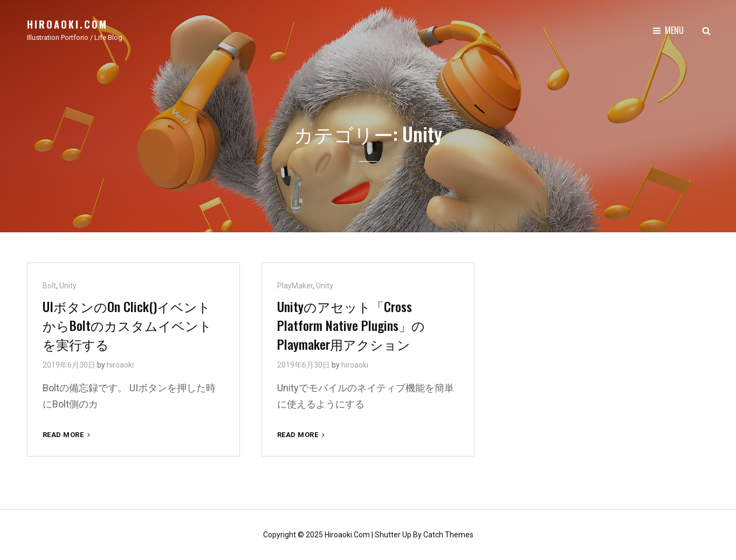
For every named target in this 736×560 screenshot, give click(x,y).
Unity (68, 286)
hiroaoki (120, 365)
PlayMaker (295, 286)
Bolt (49, 286)
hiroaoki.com (67, 24)
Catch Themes (448, 535)
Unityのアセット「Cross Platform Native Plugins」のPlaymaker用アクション (351, 325)
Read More (67, 435)
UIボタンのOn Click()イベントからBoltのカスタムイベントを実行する (127, 325)
